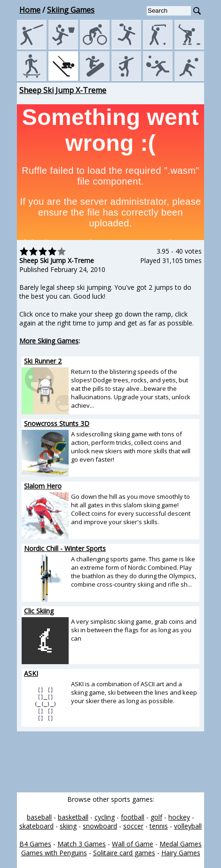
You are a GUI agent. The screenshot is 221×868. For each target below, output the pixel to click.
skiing (68, 826)
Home (30, 10)
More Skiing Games (49, 341)
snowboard (100, 826)
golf (156, 817)
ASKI (31, 673)
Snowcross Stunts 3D (57, 423)
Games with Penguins (54, 853)
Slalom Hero (43, 486)
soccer (133, 826)
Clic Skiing (39, 611)
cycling (105, 817)
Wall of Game (133, 844)
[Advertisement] (79, 762)
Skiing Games (71, 10)
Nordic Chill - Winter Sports (65, 548)
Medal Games (181, 844)
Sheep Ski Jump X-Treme (63, 90)
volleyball (188, 826)
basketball (73, 817)
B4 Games (35, 844)
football (133, 817)
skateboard (36, 826)
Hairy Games (181, 853)
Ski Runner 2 (43, 361)
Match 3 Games (82, 844)
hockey (179, 817)
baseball (39, 817)
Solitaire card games (124, 853)
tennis (159, 826)
